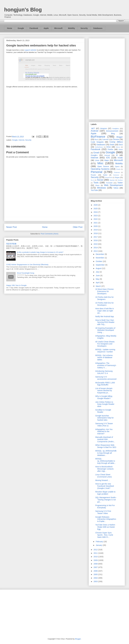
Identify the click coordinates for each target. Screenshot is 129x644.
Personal (96, 172)
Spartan (112, 180)
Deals (112, 145)
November (100, 258)
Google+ (94, 155)
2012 (96, 550)
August (99, 268)
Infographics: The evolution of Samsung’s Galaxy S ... (106, 365)
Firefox (110, 149)
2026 (96, 205)
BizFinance (98, 137)
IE (117, 155)
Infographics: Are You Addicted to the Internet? (104, 432)
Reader (93, 175)
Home (10, 28)
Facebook (34, 28)
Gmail (96, 153)
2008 (96, 564)
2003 (96, 581)
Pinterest (117, 172)
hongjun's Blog (23, 10)
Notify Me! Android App (105, 316)
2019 (96, 230)
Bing (113, 134)
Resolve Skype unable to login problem (105, 493)
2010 (96, 557)
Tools (96, 183)
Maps (107, 160)
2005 (96, 574)
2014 (96, 248)
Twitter (120, 183)
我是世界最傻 (11, 244)
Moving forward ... (103, 480)
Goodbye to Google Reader (103, 411)
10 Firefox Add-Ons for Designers (104, 298)
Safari (105, 175)
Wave (97, 185)
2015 (96, 244)
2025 (96, 209)
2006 (96, 571)
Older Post (78, 227)
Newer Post (12, 227)
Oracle (118, 169)
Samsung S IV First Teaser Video (103, 512)
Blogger (120, 137)
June (98, 276)
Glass (121, 150)
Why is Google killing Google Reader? (104, 397)
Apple (46, 28)
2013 (96, 251)
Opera (117, 167)
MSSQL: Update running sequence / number (105, 351)
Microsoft (58, 28)
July (98, 272)
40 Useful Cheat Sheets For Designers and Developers (105, 344)
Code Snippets (97, 142)
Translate (109, 183)
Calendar (105, 140)
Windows (101, 188)
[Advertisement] (107, 78)
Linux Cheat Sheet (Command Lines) (104, 476)
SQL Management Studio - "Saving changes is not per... (106, 500)
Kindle (120, 158)
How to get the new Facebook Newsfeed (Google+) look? (105, 486)
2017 (96, 237)
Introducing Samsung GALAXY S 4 (104, 372)
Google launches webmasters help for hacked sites (104, 418)
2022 (96, 219)
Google (21, 28)
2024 (96, 212)
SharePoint (109, 177)
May (98, 279)
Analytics (116, 129)
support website (30, 50)
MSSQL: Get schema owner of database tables (104, 358)
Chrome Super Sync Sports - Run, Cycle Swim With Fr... (104, 535)
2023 (96, 216)
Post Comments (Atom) (49, 234)
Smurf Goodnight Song (25, 273)
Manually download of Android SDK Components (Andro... (105, 439)
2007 (96, 567)
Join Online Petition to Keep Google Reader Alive (105, 404)
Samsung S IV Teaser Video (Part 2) (104, 425)
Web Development (113, 185)
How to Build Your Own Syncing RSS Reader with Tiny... (105, 322)
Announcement (112, 131)
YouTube (94, 190)
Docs (121, 145)
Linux (97, 160)
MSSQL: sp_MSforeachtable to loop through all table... (106, 461)
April (98, 283)
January (99, 545)
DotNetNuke (99, 147)
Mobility (71, 28)
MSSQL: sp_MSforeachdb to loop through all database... (106, 453)
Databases (98, 28)
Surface (120, 180)
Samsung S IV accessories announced (106, 378)
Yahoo (116, 188)
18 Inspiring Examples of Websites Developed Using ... (105, 330)
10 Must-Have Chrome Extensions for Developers (104, 291)
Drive (109, 147)
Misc (100, 163)
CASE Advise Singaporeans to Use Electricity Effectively (27, 265)
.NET (93, 128)
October (99, 261)
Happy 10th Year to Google (16, 285)
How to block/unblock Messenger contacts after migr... (104, 469)
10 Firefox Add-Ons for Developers (104, 304)
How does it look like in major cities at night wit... (105, 311)
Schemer (116, 175)
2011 (96, 553)
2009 (96, 560)
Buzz (96, 140)
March (99, 286)
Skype (117, 177)
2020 (96, 226)
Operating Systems (100, 169)
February (100, 542)
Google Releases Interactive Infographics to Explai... (106, 519)
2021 (96, 223)
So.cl (92, 180)
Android (95, 131)
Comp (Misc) (116, 142)
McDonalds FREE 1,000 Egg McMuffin (105, 384)
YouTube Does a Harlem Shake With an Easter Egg (105, 527)
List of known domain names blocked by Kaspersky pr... (104, 391)
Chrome (116, 139)
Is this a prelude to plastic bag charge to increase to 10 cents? (40, 252)
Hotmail (107, 155)
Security (84, 28)
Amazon (104, 128)
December (100, 254)
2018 (96, 233)
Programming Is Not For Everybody (105, 507)
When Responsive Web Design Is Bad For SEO (106, 446)
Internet (21, 140)
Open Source (103, 166)
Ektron (118, 147)
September (100, 265)
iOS (108, 158)
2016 (96, 240)
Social (100, 180)
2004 (96, 578)
